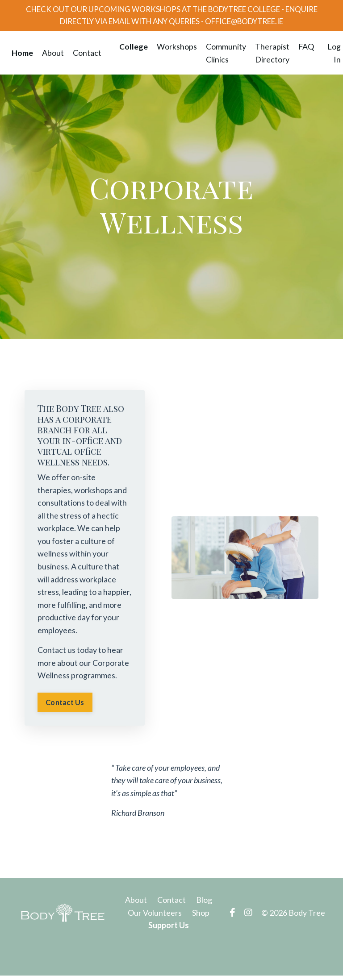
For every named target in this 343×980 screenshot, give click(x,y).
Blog (204, 904)
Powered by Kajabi (299, 957)
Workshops (176, 48)
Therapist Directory (272, 55)
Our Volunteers (155, 917)
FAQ (306, 48)
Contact (87, 54)
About (52, 54)
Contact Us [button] (65, 706)
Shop (201, 917)
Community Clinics (226, 55)
